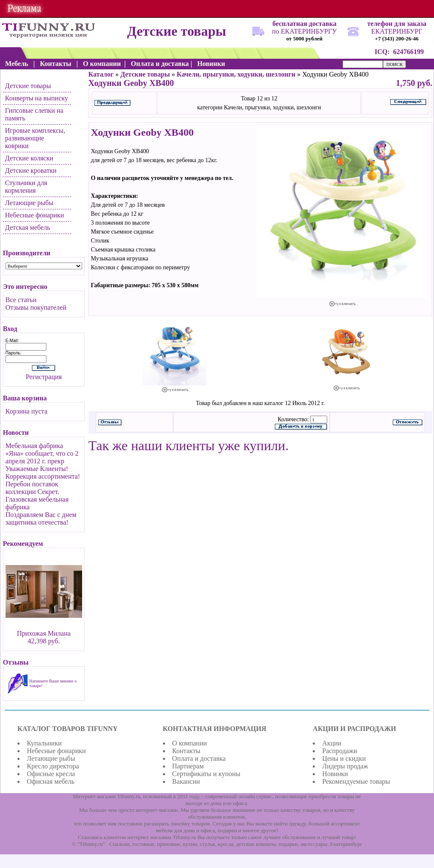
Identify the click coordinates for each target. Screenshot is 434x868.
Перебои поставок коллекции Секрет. (32, 488)
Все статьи (21, 300)
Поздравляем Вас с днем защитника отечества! (41, 518)
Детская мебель (28, 227)
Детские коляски (29, 158)
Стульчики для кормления (26, 187)
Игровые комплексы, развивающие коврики (35, 138)
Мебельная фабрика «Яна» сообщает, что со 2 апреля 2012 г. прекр (42, 453)
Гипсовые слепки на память (34, 114)
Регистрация (44, 377)
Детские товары (28, 86)
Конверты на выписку (37, 98)
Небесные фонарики (35, 215)
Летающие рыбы (29, 203)
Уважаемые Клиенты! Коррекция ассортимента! (43, 473)
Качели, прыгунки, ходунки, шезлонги (236, 74)
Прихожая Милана (44, 633)
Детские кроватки (31, 170)
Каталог (101, 74)
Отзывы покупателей (36, 307)
